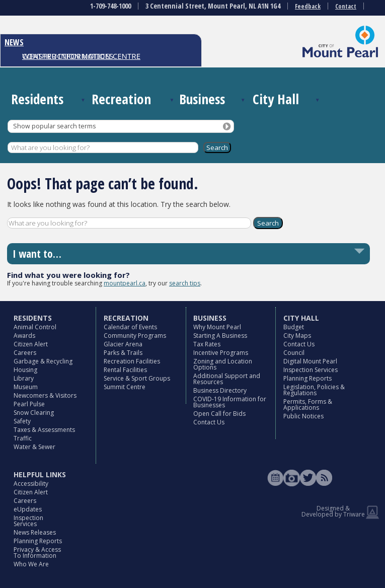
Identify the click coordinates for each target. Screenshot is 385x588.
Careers (25, 353)
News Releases (35, 532)
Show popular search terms (54, 126)
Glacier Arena (123, 344)
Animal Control (35, 327)
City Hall (276, 99)
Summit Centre (125, 387)
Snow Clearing (34, 413)
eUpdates (28, 509)
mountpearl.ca (125, 283)
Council (294, 353)
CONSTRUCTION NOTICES (68, 56)
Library (24, 378)
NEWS (14, 42)
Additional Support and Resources (227, 379)
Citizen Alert (31, 344)
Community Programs (135, 336)
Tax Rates (207, 344)
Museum (26, 387)
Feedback (308, 6)
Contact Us (209, 422)
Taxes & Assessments (44, 430)
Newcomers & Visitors (45, 395)
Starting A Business (220, 336)
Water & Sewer (34, 447)
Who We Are (31, 564)
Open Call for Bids (219, 414)
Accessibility (31, 484)
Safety (22, 421)
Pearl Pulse (29, 404)
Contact (346, 6)
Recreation (121, 99)
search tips (185, 283)
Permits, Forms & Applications (308, 405)
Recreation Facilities (132, 361)
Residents (37, 99)
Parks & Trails (123, 353)
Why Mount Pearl (217, 327)
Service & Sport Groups (137, 378)
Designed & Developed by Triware (333, 511)
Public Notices (303, 416)
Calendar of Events (130, 327)
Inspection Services (311, 370)
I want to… (37, 254)
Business (202, 99)
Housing (25, 370)
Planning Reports (307, 378)
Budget (294, 327)
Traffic (23, 438)
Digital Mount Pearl (310, 361)
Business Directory (220, 390)
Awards (24, 336)
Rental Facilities (125, 370)
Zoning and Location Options (223, 364)
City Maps (297, 336)
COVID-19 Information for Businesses (230, 402)
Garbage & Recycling (43, 361)
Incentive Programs (221, 353)
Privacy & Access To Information (37, 553)
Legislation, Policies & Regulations (314, 390)
